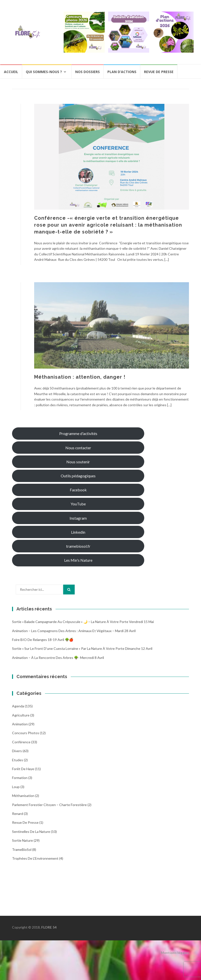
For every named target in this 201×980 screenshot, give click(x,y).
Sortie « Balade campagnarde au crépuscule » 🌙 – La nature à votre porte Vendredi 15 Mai (83, 622)
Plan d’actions (122, 72)
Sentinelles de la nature (31, 832)
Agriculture (21, 715)
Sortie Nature (22, 840)
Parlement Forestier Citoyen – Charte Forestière (49, 805)
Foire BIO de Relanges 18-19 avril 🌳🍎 (43, 640)
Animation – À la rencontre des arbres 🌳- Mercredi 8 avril (58, 658)
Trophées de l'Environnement (35, 858)
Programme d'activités (78, 433)
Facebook (78, 490)
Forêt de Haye (23, 769)
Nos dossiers (87, 72)
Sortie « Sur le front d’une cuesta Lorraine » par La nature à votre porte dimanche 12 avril (82, 648)
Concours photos (26, 733)
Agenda (18, 706)
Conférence (21, 742)
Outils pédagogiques (78, 476)
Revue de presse (159, 72)
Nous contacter (78, 448)
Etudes (18, 760)
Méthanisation (23, 796)
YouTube (78, 504)
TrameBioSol (22, 849)
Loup (16, 787)
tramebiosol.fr (78, 546)
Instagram (78, 518)
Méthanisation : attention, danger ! (80, 377)
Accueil (11, 72)
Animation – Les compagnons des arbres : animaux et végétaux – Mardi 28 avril (74, 631)
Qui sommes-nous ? (44, 72)
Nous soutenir (78, 462)
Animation (20, 724)
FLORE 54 (49, 927)
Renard (18, 814)
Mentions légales (175, 953)
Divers (17, 751)
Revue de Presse (25, 822)
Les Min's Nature (78, 560)
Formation (20, 778)
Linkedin (78, 532)
